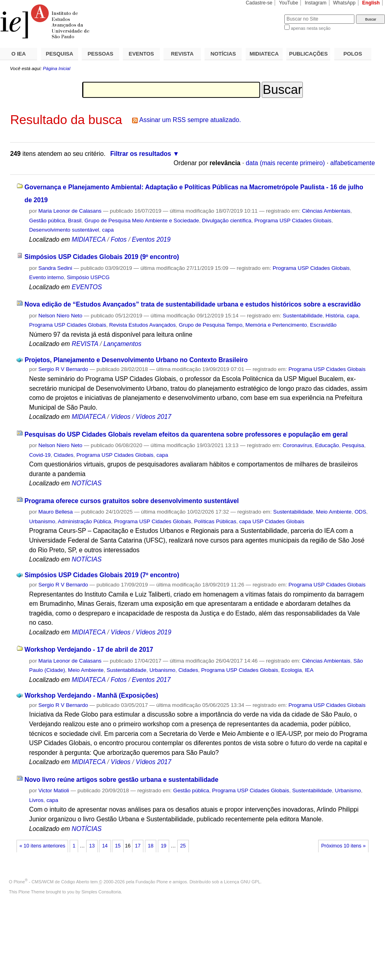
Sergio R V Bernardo (63, 369)
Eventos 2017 (151, 680)
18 (151, 846)
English (371, 3)
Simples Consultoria (101, 892)
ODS (360, 512)
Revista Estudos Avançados (142, 325)
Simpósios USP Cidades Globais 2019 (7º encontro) (102, 575)
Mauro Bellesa (55, 512)
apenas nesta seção (310, 28)
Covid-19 (40, 455)
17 (138, 846)
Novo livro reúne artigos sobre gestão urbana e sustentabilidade (121, 780)
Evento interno (46, 277)
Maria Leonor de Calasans (70, 211)
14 (105, 846)
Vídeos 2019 (153, 632)
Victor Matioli (54, 790)
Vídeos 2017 (153, 417)
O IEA (19, 54)
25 (183, 846)
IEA (309, 670)
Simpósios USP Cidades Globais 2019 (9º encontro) (102, 257)
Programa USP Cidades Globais (293, 221)
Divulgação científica (227, 221)
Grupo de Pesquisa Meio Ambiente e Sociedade (142, 221)
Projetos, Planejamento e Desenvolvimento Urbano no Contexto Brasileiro (136, 360)
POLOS (353, 54)
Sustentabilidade (303, 316)
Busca (265, 14)
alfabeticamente (353, 163)
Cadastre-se (259, 3)
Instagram (316, 3)
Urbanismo (42, 521)
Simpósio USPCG (88, 277)
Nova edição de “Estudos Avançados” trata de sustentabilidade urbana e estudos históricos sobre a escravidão (193, 304)
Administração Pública (85, 521)
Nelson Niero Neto (60, 316)
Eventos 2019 (151, 239)
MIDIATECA (264, 54)
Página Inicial (56, 68)
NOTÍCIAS (223, 54)
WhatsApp (344, 3)
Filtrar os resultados (141, 154)
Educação (327, 445)
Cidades (63, 455)
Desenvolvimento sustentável (64, 230)
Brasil (75, 221)
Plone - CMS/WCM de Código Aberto (52, 882)
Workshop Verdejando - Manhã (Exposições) (91, 695)
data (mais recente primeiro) (285, 163)
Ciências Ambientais (326, 211)
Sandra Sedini (55, 268)
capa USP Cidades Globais (272, 521)
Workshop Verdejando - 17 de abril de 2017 (89, 650)
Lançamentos (122, 344)
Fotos (119, 239)
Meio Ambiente (334, 512)
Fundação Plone (152, 882)
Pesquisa (353, 445)
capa (108, 230)
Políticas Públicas (215, 521)
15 (118, 846)
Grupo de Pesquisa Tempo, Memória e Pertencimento (243, 325)
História (334, 316)
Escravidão (323, 325)
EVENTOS (142, 54)
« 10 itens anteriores (42, 846)
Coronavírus (297, 445)
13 (92, 846)
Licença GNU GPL (242, 882)
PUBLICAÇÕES (308, 54)
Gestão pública (47, 221)
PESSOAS (101, 54)
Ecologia (291, 670)
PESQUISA (60, 54)
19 (164, 846)
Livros (36, 800)
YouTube (289, 3)
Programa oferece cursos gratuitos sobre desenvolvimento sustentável (132, 501)
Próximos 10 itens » (343, 846)
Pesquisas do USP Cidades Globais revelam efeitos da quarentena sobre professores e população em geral (186, 434)
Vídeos (121, 417)
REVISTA (182, 54)
